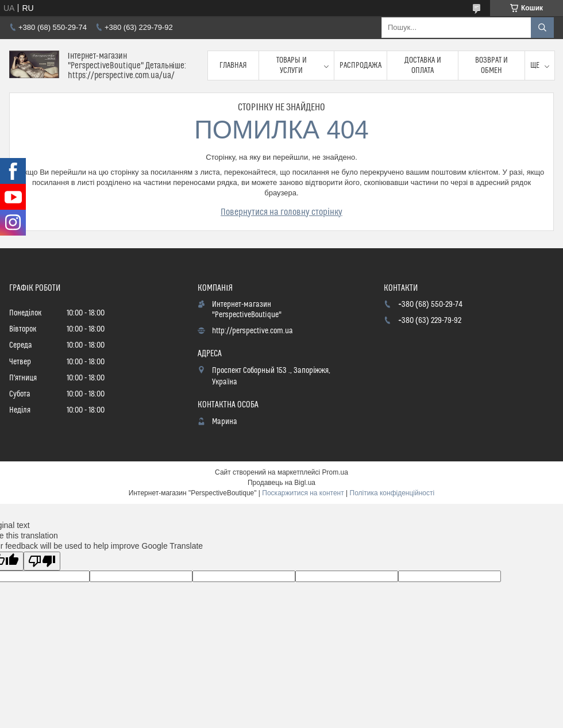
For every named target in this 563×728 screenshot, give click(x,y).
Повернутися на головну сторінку (281, 212)
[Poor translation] (42, 561)
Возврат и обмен (491, 66)
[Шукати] (542, 28)
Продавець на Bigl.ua (281, 483)
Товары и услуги (292, 66)
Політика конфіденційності (392, 493)
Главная (233, 66)
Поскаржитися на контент (303, 493)
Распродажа (360, 66)
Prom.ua (335, 472)
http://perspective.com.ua (252, 331)
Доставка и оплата (423, 66)
